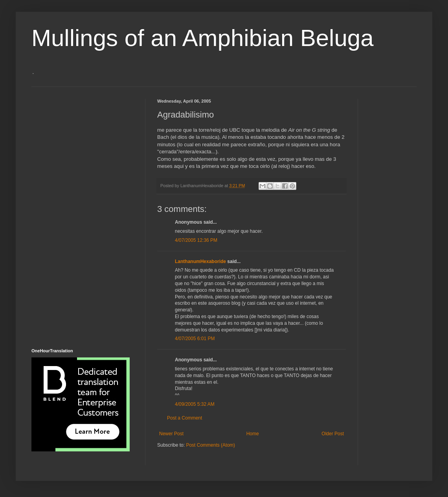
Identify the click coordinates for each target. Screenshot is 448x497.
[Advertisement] (63, 217)
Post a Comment (185, 418)
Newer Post (171, 434)
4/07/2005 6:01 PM (195, 339)
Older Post (333, 434)
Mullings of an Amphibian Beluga (203, 38)
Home (253, 434)
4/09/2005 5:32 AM (195, 404)
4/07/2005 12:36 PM (196, 240)
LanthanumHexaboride (200, 261)
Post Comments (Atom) (210, 445)
